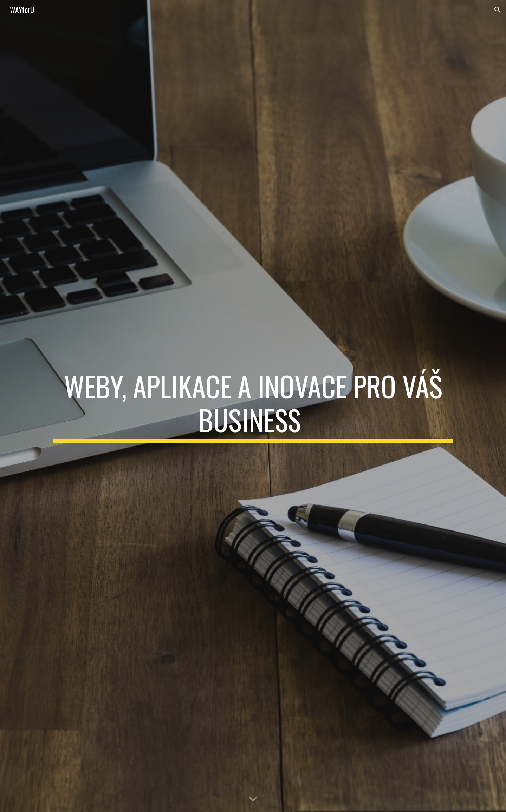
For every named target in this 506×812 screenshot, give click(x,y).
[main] (253, 406)
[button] (498, 10)
